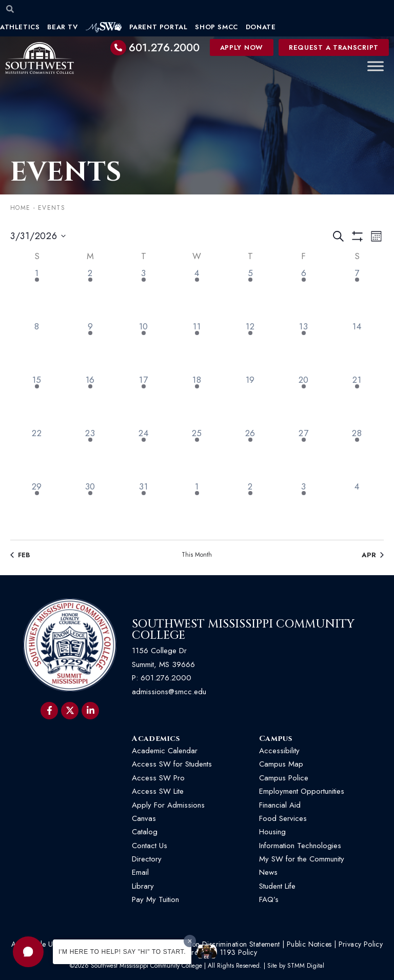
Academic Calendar (165, 751)
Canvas (144, 818)
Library (143, 886)
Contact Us (150, 846)
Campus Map (281, 764)
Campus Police (284, 778)
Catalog (145, 832)
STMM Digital (306, 966)
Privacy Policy (361, 944)
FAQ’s (269, 899)
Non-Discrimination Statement (233, 944)
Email (140, 872)
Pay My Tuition (155, 899)
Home (20, 208)
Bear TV (62, 27)
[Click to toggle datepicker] (38, 236)
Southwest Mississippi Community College (243, 630)
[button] (28, 952)
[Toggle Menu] (376, 66)
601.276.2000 (164, 48)
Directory (147, 859)
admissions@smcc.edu (169, 692)
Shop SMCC (216, 27)
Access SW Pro (158, 778)
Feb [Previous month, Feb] (20, 555)
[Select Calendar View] (376, 236)
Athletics (20, 27)
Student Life (277, 886)
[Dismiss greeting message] (190, 941)
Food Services (283, 818)
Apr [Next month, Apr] (373, 555)
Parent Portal (159, 27)
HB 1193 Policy (233, 952)
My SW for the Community (302, 859)
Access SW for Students (172, 764)
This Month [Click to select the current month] (197, 555)
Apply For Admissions (168, 805)
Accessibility (279, 751)
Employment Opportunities (303, 791)
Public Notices (309, 944)
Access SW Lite (158, 791)
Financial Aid (280, 805)
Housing (272, 832)
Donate (261, 27)
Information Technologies (300, 846)
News (268, 872)
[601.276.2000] (119, 48)
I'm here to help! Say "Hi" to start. (122, 952)
